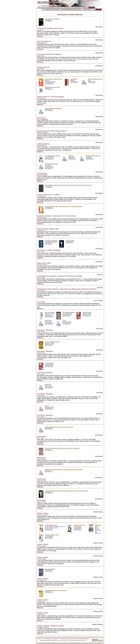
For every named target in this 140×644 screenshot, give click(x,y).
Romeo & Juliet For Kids (52, 535)
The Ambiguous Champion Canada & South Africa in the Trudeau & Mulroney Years (68, 185)
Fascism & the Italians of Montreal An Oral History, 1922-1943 (62, 448)
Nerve (64, 321)
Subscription (63, 639)
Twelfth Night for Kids (51, 525)
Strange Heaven (87, 312)
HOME (89, 1)
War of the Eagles (50, 569)
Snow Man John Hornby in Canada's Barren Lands (59, 427)
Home (39, 639)
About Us (84, 640)
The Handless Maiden (69, 312)
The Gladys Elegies (74, 80)
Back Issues (70, 639)
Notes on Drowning (71, 156)
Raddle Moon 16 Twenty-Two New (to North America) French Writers (64, 470)
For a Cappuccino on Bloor (53, 156)
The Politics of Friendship (52, 19)
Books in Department (75, 640)
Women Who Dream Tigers (53, 87)
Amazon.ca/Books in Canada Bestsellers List (51, 640)
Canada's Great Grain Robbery (54, 108)
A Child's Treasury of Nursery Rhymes (56, 590)
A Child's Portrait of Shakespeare (79, 526)
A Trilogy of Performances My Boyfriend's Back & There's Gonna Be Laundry (67, 491)
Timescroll (77, 639)
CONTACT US (95, 1)
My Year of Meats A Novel (52, 342)
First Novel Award (47, 639)
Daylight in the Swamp (51, 241)
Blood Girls (48, 321)
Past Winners (55, 639)
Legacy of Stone (70, 241)
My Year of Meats (50, 312)
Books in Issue (66, 640)
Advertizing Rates (84, 639)
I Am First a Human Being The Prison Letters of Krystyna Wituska (63, 206)
